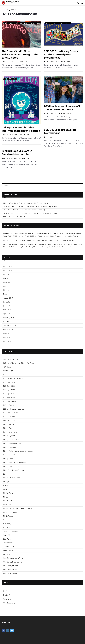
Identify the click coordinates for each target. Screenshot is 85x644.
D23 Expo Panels (10, 401)
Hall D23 (6, 489)
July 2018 (7, 333)
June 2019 (7, 306)
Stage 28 (7, 535)
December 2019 (9, 294)
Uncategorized (9, 550)
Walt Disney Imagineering (12, 562)
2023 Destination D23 (11, 359)
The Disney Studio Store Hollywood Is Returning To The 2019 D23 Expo (20, 55)
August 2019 (8, 298)
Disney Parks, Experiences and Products (18, 451)
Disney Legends (9, 436)
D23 (5, 23)
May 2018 (7, 341)
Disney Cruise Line (10, 432)
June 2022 (7, 286)
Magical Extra (8, 493)
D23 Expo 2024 (9, 390)
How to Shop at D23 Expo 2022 (15, 216)
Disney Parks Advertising (12, 443)
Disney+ (6, 474)
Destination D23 (9, 420)
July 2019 (7, 302)
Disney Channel (9, 428)
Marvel (6, 497)
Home (3, 10)
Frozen (6, 485)
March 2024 (8, 270)
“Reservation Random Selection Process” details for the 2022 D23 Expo (30, 213)
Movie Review (8, 516)
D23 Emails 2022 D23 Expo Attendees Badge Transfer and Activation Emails (50, 236)
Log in (5, 591)
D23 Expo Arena (9, 394)
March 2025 (8, 266)
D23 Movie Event (9, 417)
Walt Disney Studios (11, 566)
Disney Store (8, 459)
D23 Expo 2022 (9, 386)
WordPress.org (9, 603)
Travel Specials (9, 547)
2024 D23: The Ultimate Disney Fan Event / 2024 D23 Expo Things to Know (31, 206)
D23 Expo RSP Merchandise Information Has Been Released (21, 129)
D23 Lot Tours (9, 405)
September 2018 (10, 325)
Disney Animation (10, 424)
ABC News (7, 367)
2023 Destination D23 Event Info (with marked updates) (24, 210)
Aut (5, 62)
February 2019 (9, 318)
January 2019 (8, 322)
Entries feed (8, 595)
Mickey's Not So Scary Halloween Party (18, 508)
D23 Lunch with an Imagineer (14, 409)
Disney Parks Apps (10, 447)
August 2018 (8, 329)
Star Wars (7, 539)
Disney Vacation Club (11, 466)
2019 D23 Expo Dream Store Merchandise (60, 132)
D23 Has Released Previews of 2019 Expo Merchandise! (62, 108)
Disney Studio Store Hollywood (30, 23)
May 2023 (7, 274)
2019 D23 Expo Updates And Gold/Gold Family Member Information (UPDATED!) (45, 240)
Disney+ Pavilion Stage (12, 478)
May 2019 (7, 310)
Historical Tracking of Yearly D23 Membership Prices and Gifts (26, 203)
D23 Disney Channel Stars (13, 378)
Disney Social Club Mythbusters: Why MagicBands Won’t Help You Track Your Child (47, 247)
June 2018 (7, 337)
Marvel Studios (9, 501)
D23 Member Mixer (10, 413)
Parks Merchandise (10, 520)
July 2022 (7, 282)
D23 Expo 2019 (12, 23)
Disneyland (7, 482)
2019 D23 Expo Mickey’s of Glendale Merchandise (17, 153)
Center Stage (8, 371)
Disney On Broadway (11, 439)
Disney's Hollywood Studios (13, 470)
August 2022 (8, 278)
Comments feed (9, 599)
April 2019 (7, 314)
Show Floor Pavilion (10, 531)
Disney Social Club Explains (13, 455)
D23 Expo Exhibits (10, 397)
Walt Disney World (10, 573)
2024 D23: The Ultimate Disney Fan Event (19, 363)
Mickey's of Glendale (11, 512)
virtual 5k (7, 554)
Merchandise (66, 23)
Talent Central (8, 543)
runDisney (7, 524)
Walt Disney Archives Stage (13, 558)
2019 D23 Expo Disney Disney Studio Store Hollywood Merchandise (61, 55)
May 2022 (7, 290)
